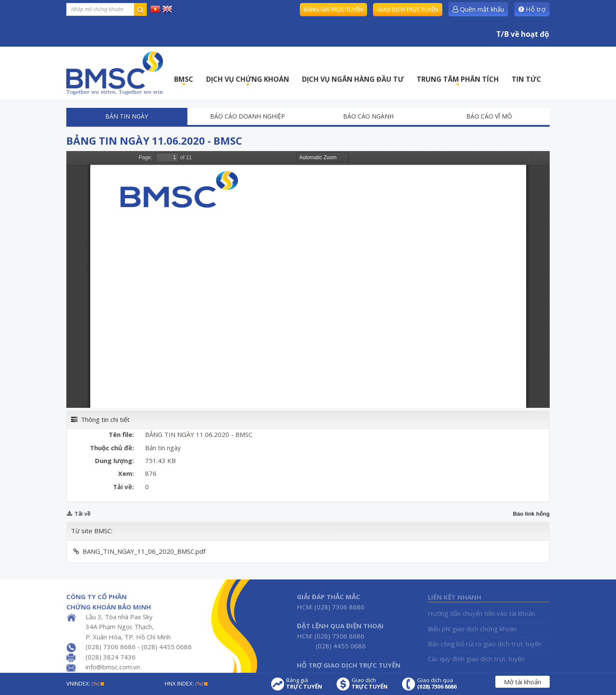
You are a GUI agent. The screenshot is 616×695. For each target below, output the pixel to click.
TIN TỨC (526, 79)
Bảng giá (304, 683)
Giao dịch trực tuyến (408, 9)
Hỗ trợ (532, 9)
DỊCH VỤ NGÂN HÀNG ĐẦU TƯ (353, 79)
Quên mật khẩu (478, 9)
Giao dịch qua (437, 683)
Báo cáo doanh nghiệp (247, 116)
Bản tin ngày (127, 116)
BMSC (184, 82)
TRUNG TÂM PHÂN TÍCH (458, 82)
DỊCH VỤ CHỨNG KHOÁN (248, 82)
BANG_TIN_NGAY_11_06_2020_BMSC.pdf (144, 551)
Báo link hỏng (531, 514)
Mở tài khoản (523, 682)
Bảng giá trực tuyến (333, 9)
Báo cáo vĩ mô (489, 116)
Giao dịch (370, 683)
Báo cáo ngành (368, 116)
